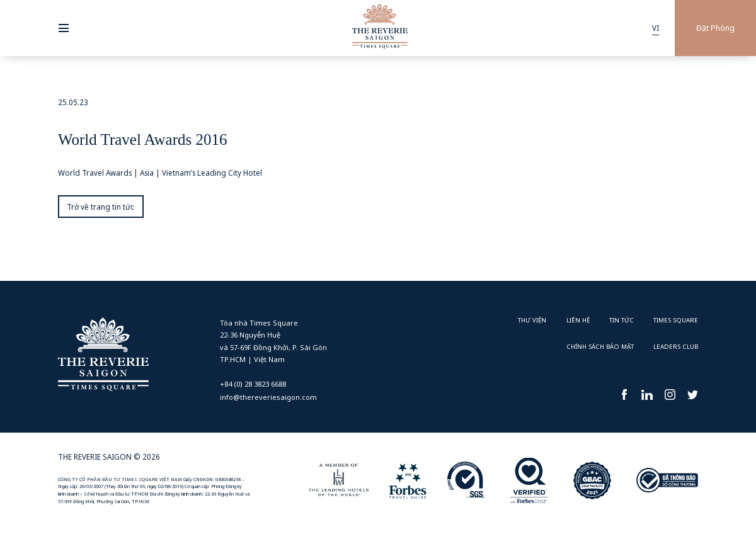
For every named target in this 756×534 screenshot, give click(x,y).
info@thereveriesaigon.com (268, 397)
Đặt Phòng (715, 28)
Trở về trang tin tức (100, 207)
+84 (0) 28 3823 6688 (253, 384)
